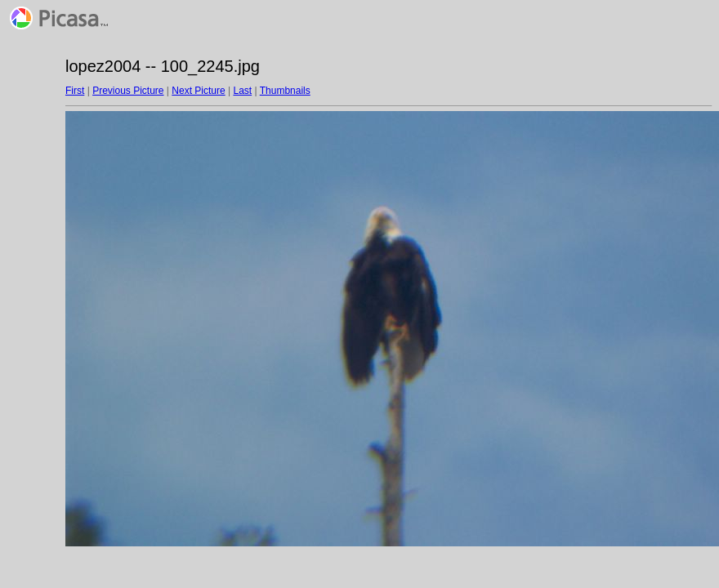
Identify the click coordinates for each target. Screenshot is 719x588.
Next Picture (198, 91)
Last (242, 91)
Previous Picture (128, 91)
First (75, 91)
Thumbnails (285, 91)
